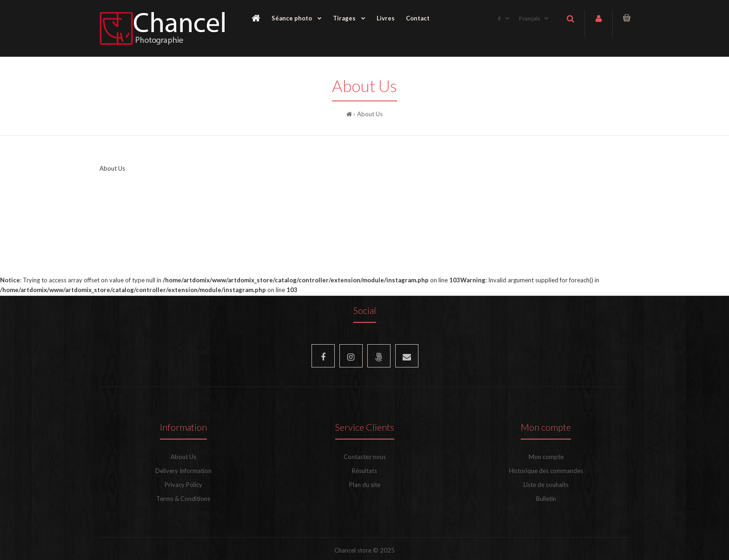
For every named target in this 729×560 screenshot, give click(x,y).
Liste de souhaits (546, 485)
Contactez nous (365, 457)
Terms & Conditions (183, 499)
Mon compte (546, 457)
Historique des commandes (546, 471)
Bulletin (546, 499)
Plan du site (365, 485)
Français (530, 18)
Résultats (364, 471)
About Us (370, 114)
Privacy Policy (183, 485)
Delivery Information (183, 471)
